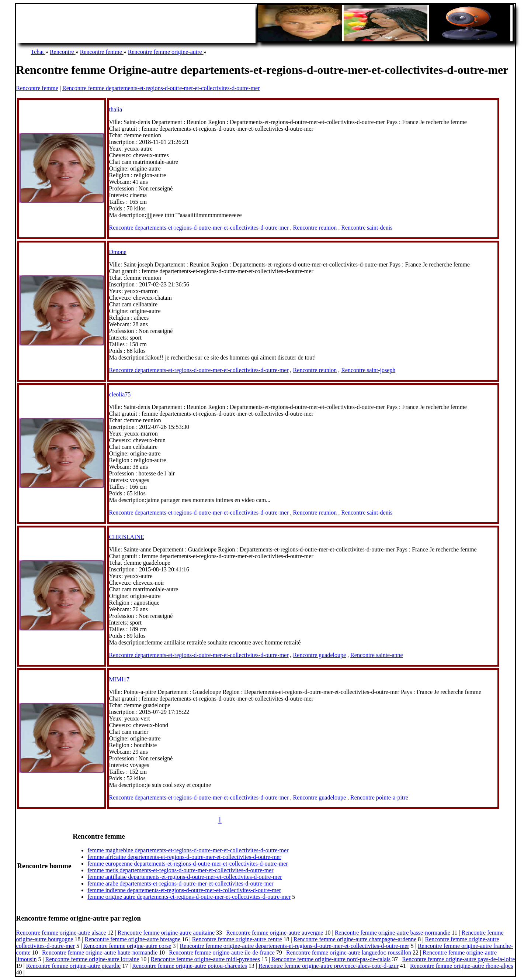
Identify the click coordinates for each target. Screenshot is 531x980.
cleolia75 (120, 394)
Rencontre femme (37, 88)
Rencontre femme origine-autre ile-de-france (222, 953)
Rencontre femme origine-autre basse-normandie (393, 933)
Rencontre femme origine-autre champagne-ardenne (355, 939)
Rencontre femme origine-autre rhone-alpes (461, 966)
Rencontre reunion (315, 228)
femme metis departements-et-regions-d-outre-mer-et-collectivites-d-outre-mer (180, 870)
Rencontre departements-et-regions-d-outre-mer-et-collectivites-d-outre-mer (199, 228)
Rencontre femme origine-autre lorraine (92, 959)
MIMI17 (119, 679)
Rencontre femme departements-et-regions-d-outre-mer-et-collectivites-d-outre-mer (161, 88)
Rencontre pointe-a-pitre (379, 797)
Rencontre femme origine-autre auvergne (275, 933)
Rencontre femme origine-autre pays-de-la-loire (458, 959)
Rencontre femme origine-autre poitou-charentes (189, 966)
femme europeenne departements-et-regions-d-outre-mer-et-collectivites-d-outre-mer (188, 864)
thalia (116, 109)
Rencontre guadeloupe (320, 655)
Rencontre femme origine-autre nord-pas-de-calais (331, 959)
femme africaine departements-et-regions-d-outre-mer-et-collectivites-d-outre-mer (184, 857)
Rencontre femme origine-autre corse (127, 946)
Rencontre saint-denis (367, 228)
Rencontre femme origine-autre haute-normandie (100, 953)
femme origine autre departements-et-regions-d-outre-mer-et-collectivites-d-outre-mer (189, 897)
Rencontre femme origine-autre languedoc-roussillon (349, 953)
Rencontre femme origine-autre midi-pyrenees (205, 959)
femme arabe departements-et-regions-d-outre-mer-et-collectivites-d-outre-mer (180, 883)
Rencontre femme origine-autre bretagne (133, 939)
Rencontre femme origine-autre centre (237, 939)
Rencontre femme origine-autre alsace (61, 933)
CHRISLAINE (127, 537)
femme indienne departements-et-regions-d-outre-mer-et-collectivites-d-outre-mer (184, 890)
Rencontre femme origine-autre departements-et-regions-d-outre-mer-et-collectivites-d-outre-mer (295, 946)
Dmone (118, 252)
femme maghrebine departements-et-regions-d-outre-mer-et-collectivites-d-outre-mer (188, 850)
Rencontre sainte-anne (377, 655)
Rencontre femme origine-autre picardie (73, 966)
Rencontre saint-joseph (368, 370)
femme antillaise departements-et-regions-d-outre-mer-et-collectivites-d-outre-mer (185, 877)
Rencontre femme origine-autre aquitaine (166, 933)
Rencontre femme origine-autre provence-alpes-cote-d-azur (329, 966)
